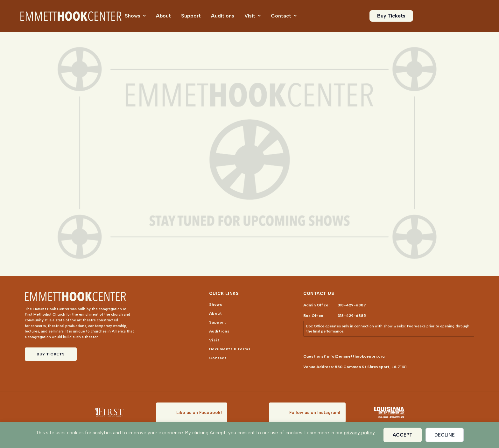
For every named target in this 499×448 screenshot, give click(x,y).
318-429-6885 (352, 316)
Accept (403, 435)
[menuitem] (135, 16)
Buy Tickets (51, 354)
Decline (445, 435)
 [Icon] (144, 16)
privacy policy (359, 433)
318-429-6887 (352, 305)
